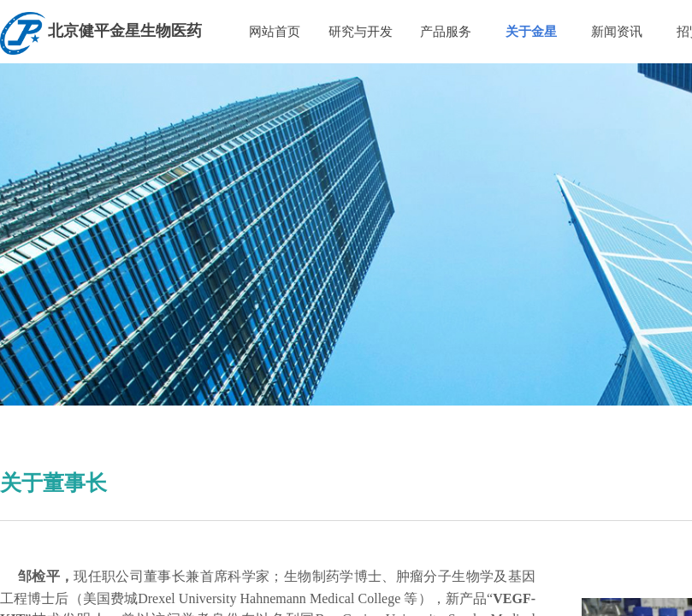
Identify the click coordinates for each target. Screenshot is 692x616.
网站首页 (275, 32)
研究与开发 (361, 32)
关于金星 (531, 32)
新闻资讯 (617, 32)
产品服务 (446, 32)
